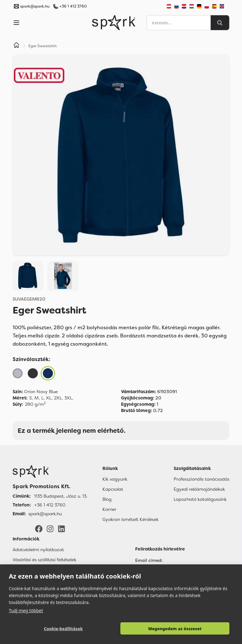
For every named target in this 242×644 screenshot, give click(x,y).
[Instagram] (50, 528)
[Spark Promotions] (114, 23)
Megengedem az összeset (175, 629)
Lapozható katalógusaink (200, 499)
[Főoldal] (50, 472)
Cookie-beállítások (63, 629)
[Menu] (16, 23)
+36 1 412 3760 (73, 6)
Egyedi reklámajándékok (199, 489)
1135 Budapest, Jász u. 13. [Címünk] (61, 496)
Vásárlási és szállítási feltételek (44, 560)
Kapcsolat (113, 489)
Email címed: (149, 560)
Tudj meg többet (26, 610)
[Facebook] (39, 528)
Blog (107, 499)
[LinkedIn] (61, 528)
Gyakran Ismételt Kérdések (130, 519)
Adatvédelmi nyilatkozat (38, 550)
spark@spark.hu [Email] (45, 514)
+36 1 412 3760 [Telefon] (50, 505)
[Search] (220, 23)
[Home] (16, 46)
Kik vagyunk (115, 479)
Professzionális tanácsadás (202, 479)
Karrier (109, 509)
